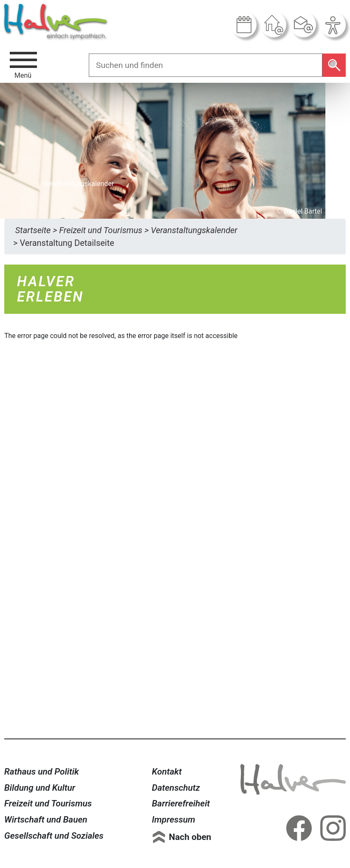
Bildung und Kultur (40, 788)
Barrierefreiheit (181, 803)
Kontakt (167, 772)
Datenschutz (176, 788)
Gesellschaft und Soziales (54, 836)
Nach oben (190, 837)
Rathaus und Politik (42, 772)
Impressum (174, 820)
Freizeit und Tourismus (48, 803)
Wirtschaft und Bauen (46, 820)
